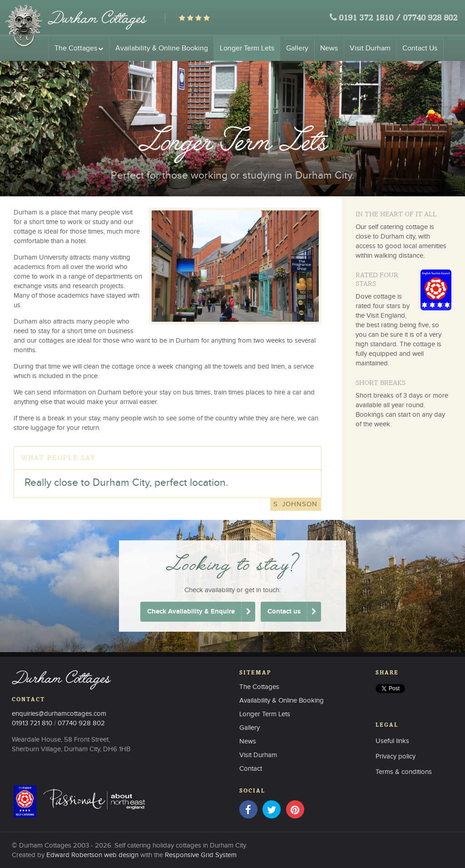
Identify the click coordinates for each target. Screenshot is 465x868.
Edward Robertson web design (92, 855)
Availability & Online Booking (162, 48)
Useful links (392, 741)
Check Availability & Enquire (191, 611)
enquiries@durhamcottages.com (59, 714)
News (329, 48)
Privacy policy (396, 756)
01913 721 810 (32, 723)
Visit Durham (370, 48)
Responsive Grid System (201, 855)
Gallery (297, 48)
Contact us (284, 611)
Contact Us (420, 48)
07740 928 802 (430, 18)
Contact (251, 769)
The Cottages (79, 48)
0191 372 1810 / (370, 18)
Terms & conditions (404, 772)
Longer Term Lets (247, 48)
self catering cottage (398, 227)
